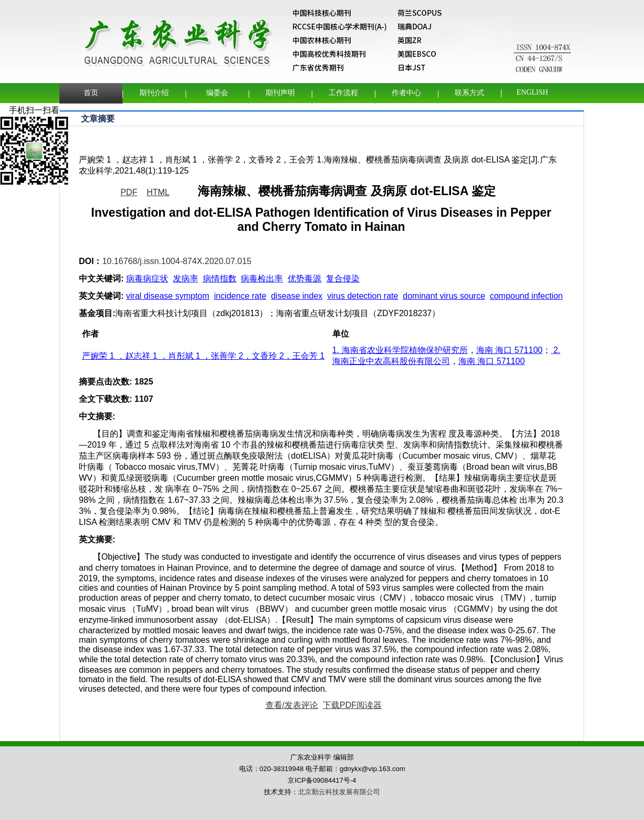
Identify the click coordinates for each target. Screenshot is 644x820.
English (533, 92)
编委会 (217, 93)
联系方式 (469, 93)
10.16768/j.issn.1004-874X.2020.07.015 (177, 261)
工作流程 (343, 93)
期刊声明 (280, 93)
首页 (91, 93)
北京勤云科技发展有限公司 (339, 792)
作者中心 (406, 93)
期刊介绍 (154, 93)
